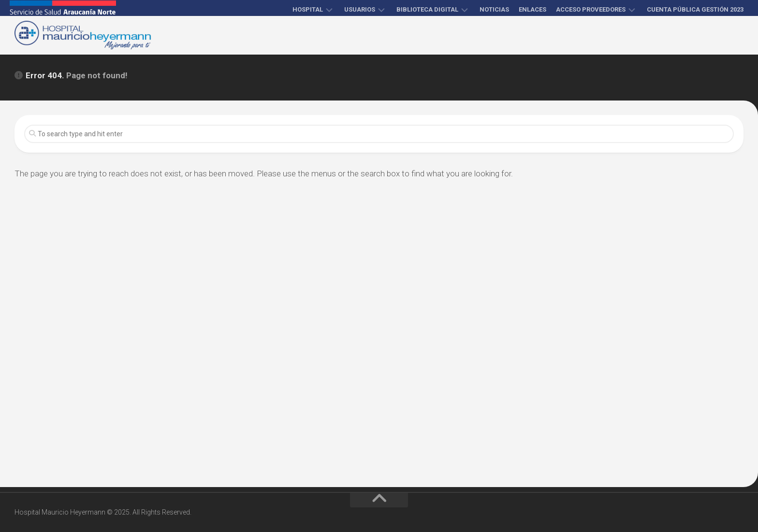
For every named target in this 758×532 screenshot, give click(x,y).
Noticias (494, 9)
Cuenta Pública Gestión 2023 (695, 9)
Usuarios (360, 9)
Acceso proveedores (591, 9)
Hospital (308, 9)
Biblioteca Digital (427, 9)
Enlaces (532, 9)
